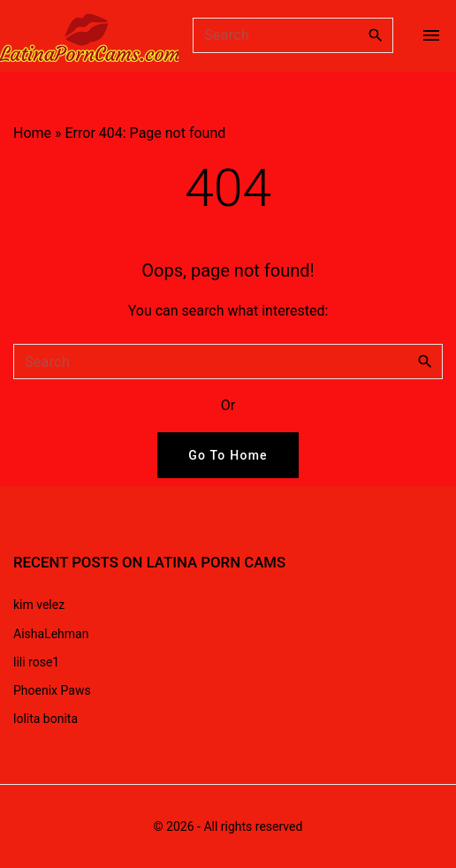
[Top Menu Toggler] (432, 35)
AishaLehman (51, 634)
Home (32, 133)
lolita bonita (46, 719)
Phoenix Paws (52, 690)
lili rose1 (36, 662)
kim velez (39, 605)
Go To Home (228, 455)
